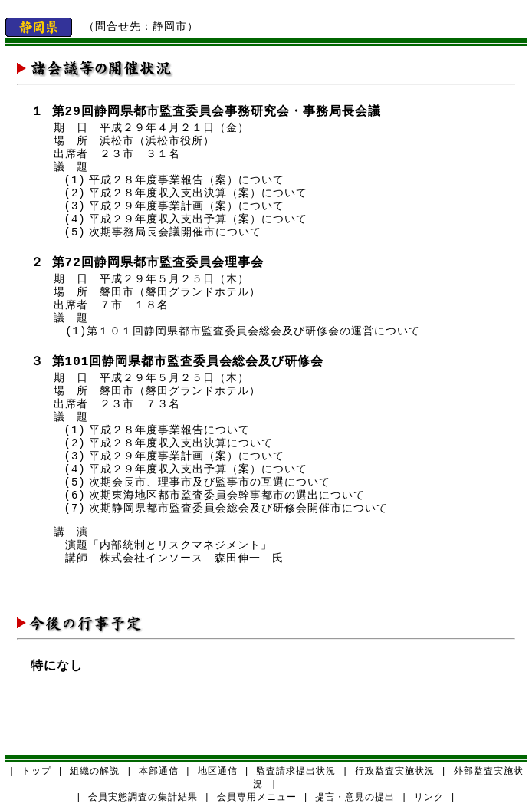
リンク (429, 798)
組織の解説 (95, 772)
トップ (36, 772)
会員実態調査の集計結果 (143, 798)
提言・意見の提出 (355, 798)
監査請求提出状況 (296, 772)
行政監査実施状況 (395, 772)
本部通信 (159, 772)
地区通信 (218, 772)
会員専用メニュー (257, 798)
